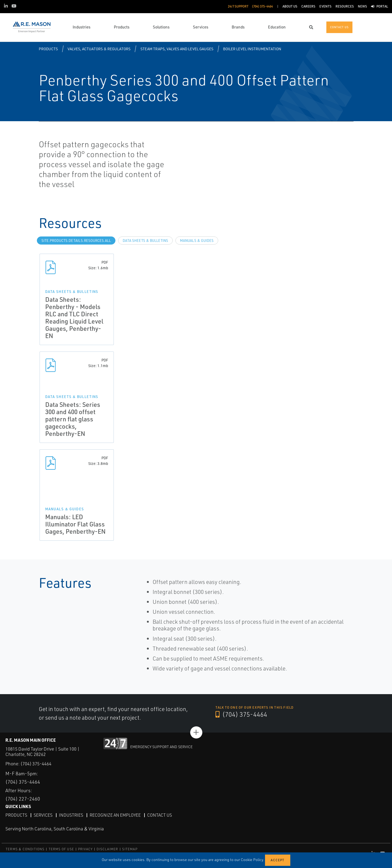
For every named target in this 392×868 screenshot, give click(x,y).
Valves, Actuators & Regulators (99, 49)
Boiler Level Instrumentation (252, 49)
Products (48, 49)
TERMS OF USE (61, 849)
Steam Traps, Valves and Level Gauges (177, 49)
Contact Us (160, 815)
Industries (71, 815)
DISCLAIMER (107, 849)
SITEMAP (130, 849)
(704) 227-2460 (23, 799)
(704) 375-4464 (241, 714)
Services (43, 815)
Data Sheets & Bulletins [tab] (145, 241)
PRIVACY (85, 849)
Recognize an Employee (115, 815)
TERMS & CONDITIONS (25, 849)
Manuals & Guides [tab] (197, 241)
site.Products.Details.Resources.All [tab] (76, 241)
